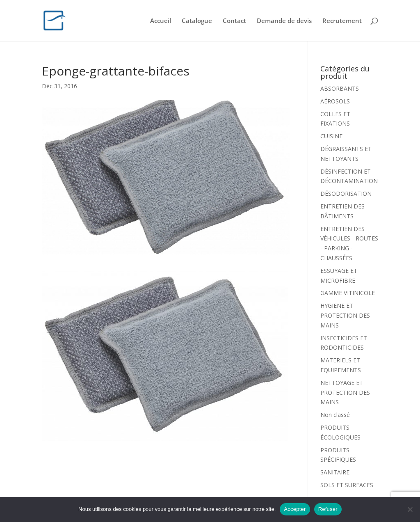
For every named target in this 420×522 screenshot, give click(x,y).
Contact (234, 21)
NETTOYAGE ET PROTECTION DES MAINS (345, 393)
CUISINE (331, 136)
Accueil (161, 21)
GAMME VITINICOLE (348, 293)
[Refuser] (410, 509)
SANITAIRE (335, 472)
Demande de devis (284, 21)
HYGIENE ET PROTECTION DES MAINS (345, 315)
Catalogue (197, 21)
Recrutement (342, 21)
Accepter (295, 509)
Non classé (335, 415)
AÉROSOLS (335, 101)
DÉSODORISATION (346, 193)
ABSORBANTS (340, 88)
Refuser (328, 509)
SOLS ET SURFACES (347, 485)
